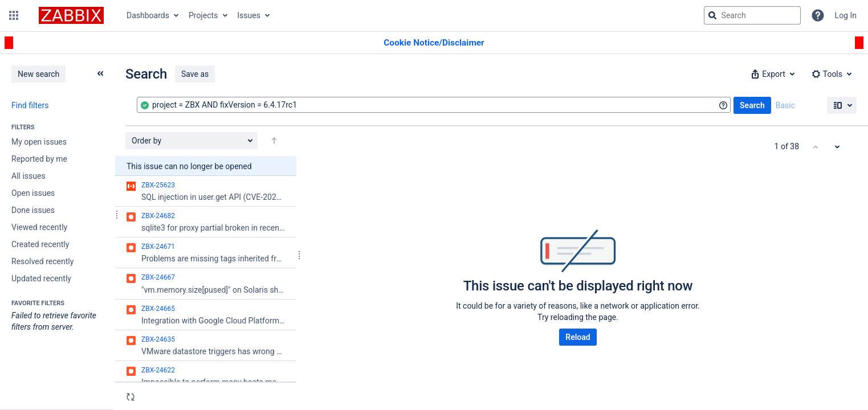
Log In (846, 15)
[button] (14, 15)
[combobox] (434, 105)
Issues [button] (249, 15)
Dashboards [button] (148, 15)
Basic (785, 105)
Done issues (33, 210)
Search (752, 105)
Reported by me (39, 159)
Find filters (30, 105)
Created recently (40, 244)
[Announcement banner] (434, 43)
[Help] (818, 15)
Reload (578, 337)
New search (38, 74)
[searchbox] (752, 15)
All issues (28, 176)
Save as (195, 74)
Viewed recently (39, 227)
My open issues (39, 142)
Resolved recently (42, 261)
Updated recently (41, 278)
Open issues (33, 193)
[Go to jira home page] (71, 15)
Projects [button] (203, 15)
